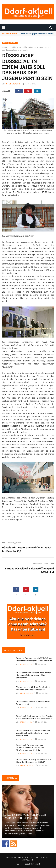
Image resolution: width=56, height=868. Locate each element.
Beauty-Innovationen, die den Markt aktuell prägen (25, 816)
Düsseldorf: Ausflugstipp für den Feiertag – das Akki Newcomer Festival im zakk (35, 717)
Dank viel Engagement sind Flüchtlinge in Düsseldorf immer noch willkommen (34, 659)
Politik (5, 43)
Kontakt (45, 857)
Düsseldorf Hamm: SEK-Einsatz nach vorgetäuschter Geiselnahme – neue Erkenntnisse (33, 733)
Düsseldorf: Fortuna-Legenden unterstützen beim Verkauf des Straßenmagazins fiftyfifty (30, 747)
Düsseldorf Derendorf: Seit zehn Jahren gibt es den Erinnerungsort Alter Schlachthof (34, 675)
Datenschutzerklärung (28, 857)
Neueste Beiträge (13, 650)
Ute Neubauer (13, 84)
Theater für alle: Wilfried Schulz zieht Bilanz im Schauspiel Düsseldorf (33, 688)
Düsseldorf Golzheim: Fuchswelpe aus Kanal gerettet (33, 703)
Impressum (11, 857)
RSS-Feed (20, 864)
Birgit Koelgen (26, 693)
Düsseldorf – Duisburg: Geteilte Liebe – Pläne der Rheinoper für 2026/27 (33, 761)
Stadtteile (13, 43)
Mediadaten (27, 860)
